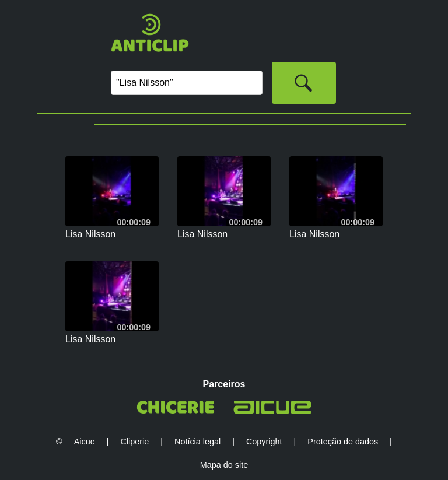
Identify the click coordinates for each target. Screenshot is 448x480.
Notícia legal (197, 442)
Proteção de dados (343, 442)
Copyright (264, 442)
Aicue (85, 442)
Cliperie (134, 442)
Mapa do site (224, 465)
